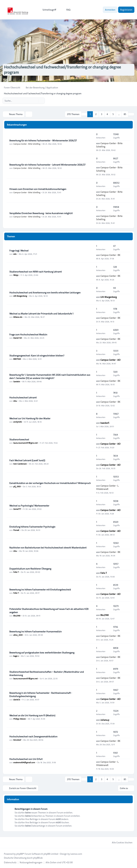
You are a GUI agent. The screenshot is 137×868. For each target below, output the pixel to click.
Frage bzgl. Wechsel (19, 251)
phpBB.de (38, 858)
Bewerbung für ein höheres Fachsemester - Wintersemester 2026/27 (43, 141)
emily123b (18, 422)
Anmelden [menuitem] (110, 10)
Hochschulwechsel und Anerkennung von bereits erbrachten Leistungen (45, 293)
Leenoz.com (76, 854)
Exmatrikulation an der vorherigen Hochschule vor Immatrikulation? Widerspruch (50, 483)
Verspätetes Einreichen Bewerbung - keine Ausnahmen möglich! (41, 213)
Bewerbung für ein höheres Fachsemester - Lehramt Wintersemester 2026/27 (47, 165)
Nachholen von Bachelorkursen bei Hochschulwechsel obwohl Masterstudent (48, 548)
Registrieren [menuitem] (126, 10)
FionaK (16, 530)
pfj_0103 (17, 486)
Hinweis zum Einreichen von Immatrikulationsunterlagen (38, 189)
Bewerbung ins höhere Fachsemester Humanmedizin (36, 632)
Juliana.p (105, 720)
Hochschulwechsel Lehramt (23, 398)
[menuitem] (48, 10)
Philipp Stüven (20, 719)
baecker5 (105, 423)
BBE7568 (17, 359)
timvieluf (17, 740)
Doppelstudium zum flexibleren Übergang (30, 569)
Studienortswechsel (19, 440)
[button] (131, 114)
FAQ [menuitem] (66, 10)
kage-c (16, 656)
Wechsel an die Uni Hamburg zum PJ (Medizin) (32, 715)
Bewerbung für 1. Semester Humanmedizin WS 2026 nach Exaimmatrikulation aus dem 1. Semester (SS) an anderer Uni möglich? (50, 376)
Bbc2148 (17, 616)
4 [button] (107, 114)
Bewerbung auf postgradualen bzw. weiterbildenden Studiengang (42, 653)
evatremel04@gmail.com (24, 762)
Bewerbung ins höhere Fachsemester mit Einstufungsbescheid (40, 590)
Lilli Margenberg (20, 296)
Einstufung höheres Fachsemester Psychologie (32, 527)
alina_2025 (18, 635)
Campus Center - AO (110, 360)
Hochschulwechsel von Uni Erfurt (26, 759)
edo (15, 254)
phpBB (20, 854)
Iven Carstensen (20, 464)
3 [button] (102, 114)
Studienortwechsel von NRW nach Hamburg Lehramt (36, 272)
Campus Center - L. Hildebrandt (107, 487)
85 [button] (125, 114)
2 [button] (96, 114)
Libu (15, 401)
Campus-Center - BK (110, 255)
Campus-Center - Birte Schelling (27, 144)
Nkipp (16, 275)
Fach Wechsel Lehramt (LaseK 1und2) (27, 460)
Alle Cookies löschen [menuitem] (120, 842)
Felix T (16, 572)
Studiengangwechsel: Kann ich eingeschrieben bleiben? (37, 356)
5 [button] (113, 114)
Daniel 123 (18, 338)
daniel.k (17, 700)
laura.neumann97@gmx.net (25, 443)
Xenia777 (17, 509)
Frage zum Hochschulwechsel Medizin (28, 335)
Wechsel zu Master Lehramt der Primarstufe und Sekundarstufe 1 (41, 314)
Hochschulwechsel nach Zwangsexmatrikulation (33, 737)
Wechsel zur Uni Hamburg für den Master (30, 418)
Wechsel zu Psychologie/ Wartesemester (29, 506)
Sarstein (17, 381)
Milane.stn (18, 317)
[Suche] (35, 101)
